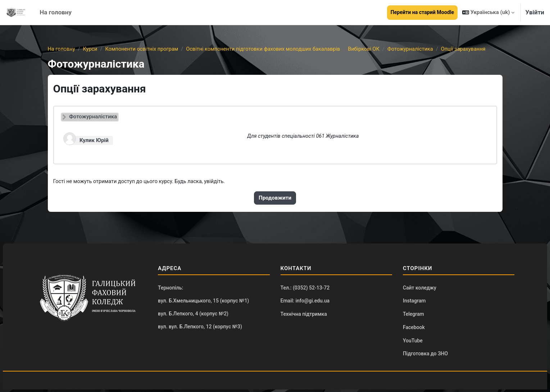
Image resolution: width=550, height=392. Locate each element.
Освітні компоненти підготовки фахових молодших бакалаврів (270, 49)
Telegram (413, 316)
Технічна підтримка (304, 316)
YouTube (413, 343)
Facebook (414, 329)
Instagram (414, 302)
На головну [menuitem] (56, 12)
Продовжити (275, 199)
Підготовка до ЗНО (425, 356)
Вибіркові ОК (374, 49)
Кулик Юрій (94, 141)
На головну (62, 49)
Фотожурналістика (422, 49)
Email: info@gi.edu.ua (305, 302)
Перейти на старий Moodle (422, 12)
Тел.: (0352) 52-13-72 (305, 289)
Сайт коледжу (420, 289)
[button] (488, 12)
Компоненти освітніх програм (145, 49)
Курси (91, 49)
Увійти (535, 12)
